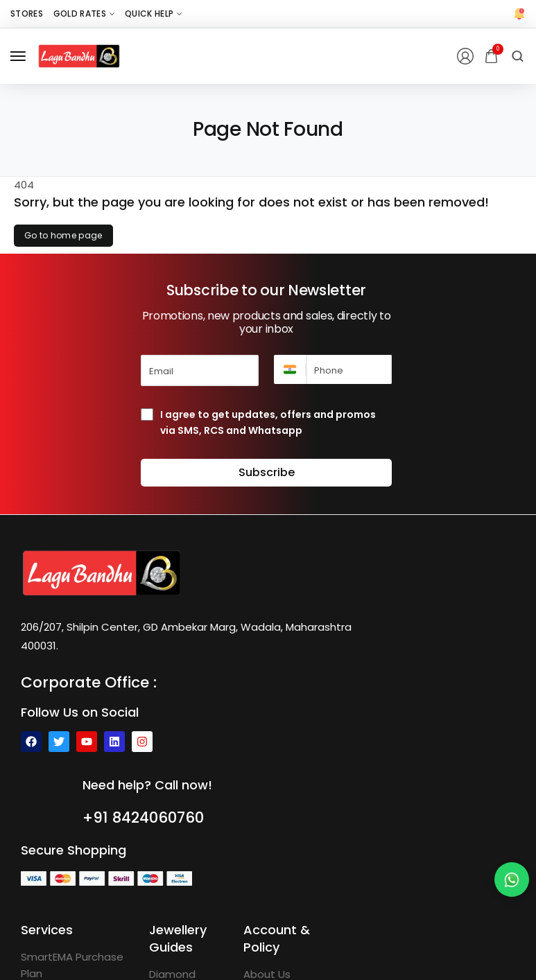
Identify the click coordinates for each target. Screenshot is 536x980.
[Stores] (27, 14)
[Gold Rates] (84, 14)
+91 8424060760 (147, 817)
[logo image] (79, 55)
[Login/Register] (465, 56)
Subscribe (267, 472)
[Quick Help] (153, 14)
